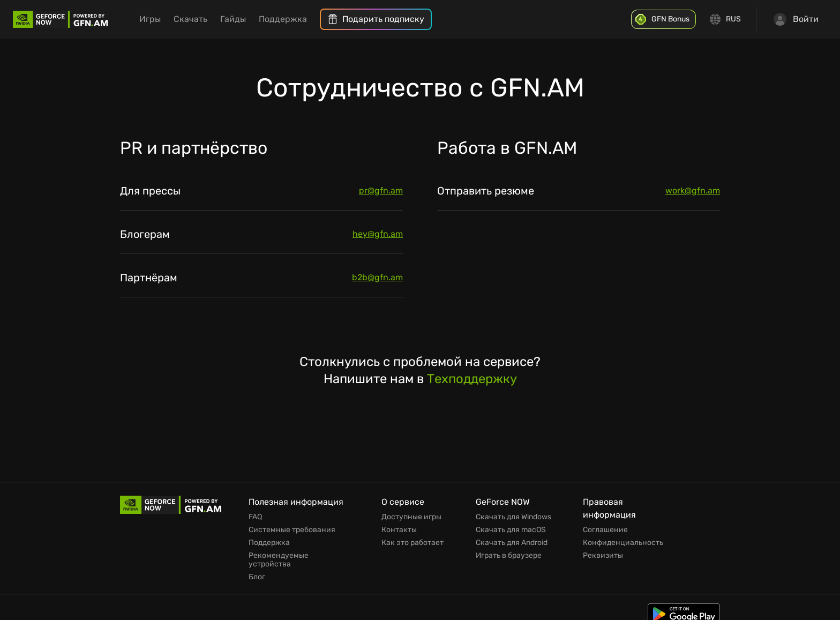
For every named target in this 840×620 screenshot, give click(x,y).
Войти (796, 19)
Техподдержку (472, 379)
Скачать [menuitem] (190, 19)
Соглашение (605, 530)
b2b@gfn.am (377, 277)
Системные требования (292, 530)
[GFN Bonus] (663, 19)
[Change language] (726, 19)
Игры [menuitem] (150, 19)
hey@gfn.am (378, 234)
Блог (257, 577)
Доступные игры (411, 517)
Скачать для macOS (511, 530)
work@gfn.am (693, 191)
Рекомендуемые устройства (279, 560)
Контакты (399, 530)
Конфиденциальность (623, 543)
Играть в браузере (509, 556)
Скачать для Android (512, 543)
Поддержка (269, 543)
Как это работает (412, 543)
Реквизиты (603, 556)
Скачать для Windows (513, 517)
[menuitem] (376, 19)
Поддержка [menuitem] (283, 19)
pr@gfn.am (381, 191)
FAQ (255, 517)
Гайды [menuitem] (233, 19)
